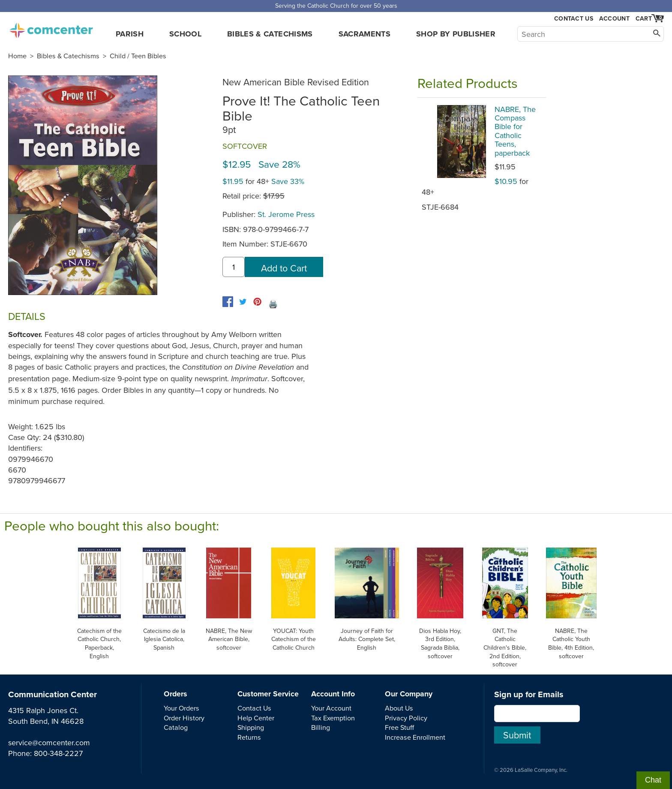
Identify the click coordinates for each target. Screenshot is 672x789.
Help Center (256, 718)
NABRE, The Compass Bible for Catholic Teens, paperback (515, 131)
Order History (184, 718)
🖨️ (273, 304)
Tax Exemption (333, 718)
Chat (653, 780)
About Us (399, 708)
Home (17, 56)
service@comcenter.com (49, 742)
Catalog (176, 727)
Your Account (331, 708)
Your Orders (181, 708)
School (185, 34)
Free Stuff (399, 727)
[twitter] (243, 302)
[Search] (591, 34)
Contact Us (574, 19)
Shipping (251, 727)
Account (614, 18)
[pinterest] (257, 302)
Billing (321, 727)
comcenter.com (51, 28)
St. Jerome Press (286, 214)
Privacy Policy (406, 718)
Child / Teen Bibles (138, 56)
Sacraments (365, 34)
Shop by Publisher (456, 34)
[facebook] (228, 302)
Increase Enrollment (415, 737)
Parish (130, 34)
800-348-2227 (58, 753)
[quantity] (234, 267)
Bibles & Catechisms (270, 34)
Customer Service (268, 694)
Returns (249, 737)
